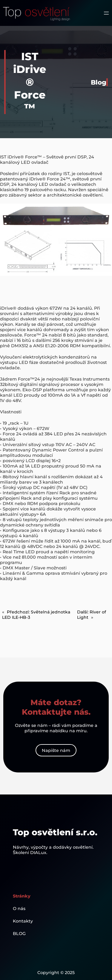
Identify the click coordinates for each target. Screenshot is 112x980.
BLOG (19, 934)
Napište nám (56, 750)
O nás (19, 909)
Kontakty (23, 921)
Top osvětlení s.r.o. (55, 832)
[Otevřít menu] (106, 13)
